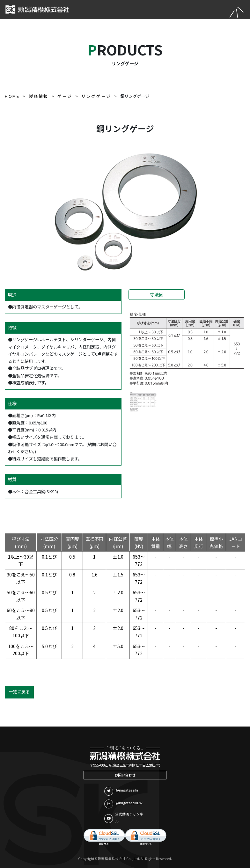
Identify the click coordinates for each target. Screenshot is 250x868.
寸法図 (157, 294)
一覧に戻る (19, 692)
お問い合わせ (125, 775)
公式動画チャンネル (124, 818)
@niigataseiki (121, 791)
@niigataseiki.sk (123, 804)
